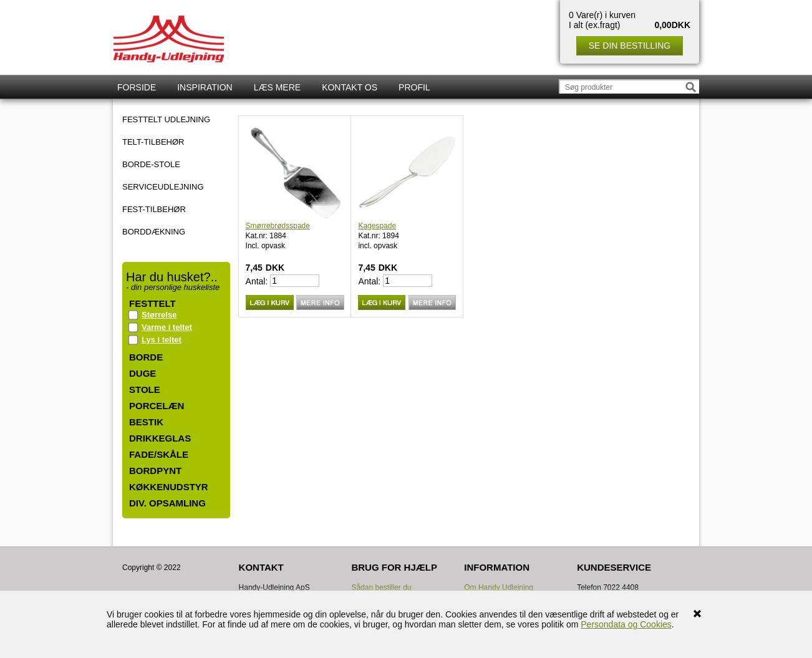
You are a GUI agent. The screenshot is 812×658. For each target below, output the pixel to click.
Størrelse (159, 315)
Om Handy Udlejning (499, 588)
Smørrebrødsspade (278, 226)
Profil (414, 87)
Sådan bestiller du (381, 588)
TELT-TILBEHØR (153, 142)
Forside (137, 87)
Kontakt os (350, 87)
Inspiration (205, 87)
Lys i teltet (162, 340)
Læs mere (277, 87)
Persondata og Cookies (626, 624)
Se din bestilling (630, 46)
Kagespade (377, 226)
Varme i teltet (167, 327)
